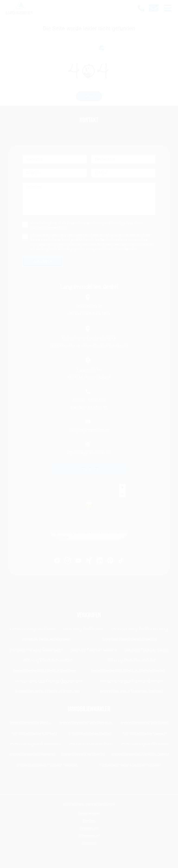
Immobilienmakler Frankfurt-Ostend (140, 754)
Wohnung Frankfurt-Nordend (93, 650)
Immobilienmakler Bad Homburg (86, 723)
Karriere (89, 821)
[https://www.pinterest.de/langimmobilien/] (110, 561)
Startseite (89, 96)
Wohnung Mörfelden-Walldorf (131, 660)
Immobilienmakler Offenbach (145, 744)
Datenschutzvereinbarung (86, 223)
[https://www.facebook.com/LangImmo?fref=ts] (57, 561)
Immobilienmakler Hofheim (91, 744)
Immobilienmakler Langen (90, 734)
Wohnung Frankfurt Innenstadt (48, 660)
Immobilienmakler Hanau (30, 723)
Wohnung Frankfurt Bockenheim (36, 650)
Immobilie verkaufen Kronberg (46, 639)
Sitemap (89, 843)
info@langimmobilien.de (89, 430)
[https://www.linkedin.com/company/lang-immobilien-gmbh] (100, 561)
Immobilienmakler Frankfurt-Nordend (47, 765)
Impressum (89, 829)
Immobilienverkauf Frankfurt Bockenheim (48, 681)
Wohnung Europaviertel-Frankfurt (129, 639)
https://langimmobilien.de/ (89, 453)
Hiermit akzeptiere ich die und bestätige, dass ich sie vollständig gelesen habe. (87, 225)
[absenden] (43, 262)
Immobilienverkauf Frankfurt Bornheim (45, 671)
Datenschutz (89, 836)
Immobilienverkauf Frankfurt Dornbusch (48, 692)
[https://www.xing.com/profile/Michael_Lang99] (89, 561)
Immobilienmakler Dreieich (145, 734)
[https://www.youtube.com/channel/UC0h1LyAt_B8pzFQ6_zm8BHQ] (78, 561)
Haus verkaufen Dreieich (83, 629)
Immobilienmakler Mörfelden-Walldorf (130, 765)
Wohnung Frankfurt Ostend (146, 650)
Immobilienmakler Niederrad (32, 754)
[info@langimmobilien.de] (156, 8)
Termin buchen (89, 469)
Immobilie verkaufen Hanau (32, 629)
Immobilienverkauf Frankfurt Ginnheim (132, 681)
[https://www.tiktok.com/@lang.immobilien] (121, 561)
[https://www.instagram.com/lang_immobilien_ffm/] (68, 561)
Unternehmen (89, 814)
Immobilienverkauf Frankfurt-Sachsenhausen (128, 671)
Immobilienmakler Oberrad (83, 754)
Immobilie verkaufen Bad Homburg (140, 629)
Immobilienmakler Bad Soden (144, 723)
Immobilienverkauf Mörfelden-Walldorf (131, 692)
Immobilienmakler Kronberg (34, 734)
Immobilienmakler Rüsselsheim (35, 744)
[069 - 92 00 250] (143, 8)
